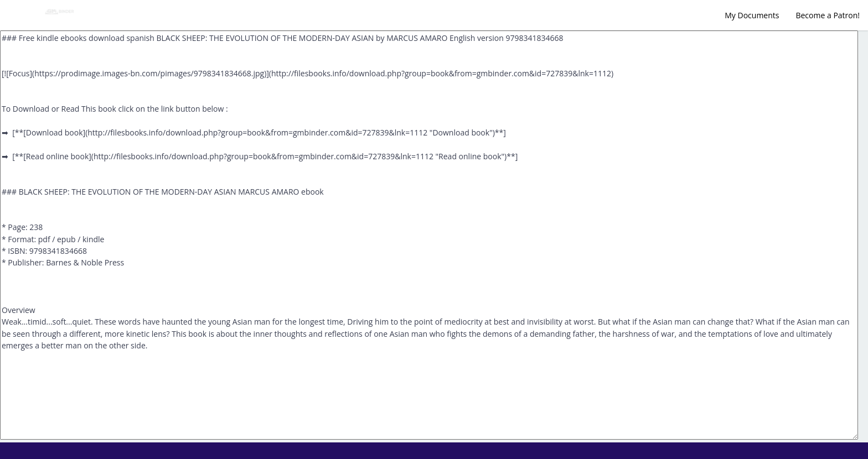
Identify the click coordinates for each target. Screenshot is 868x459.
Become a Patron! (828, 15)
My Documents (752, 15)
